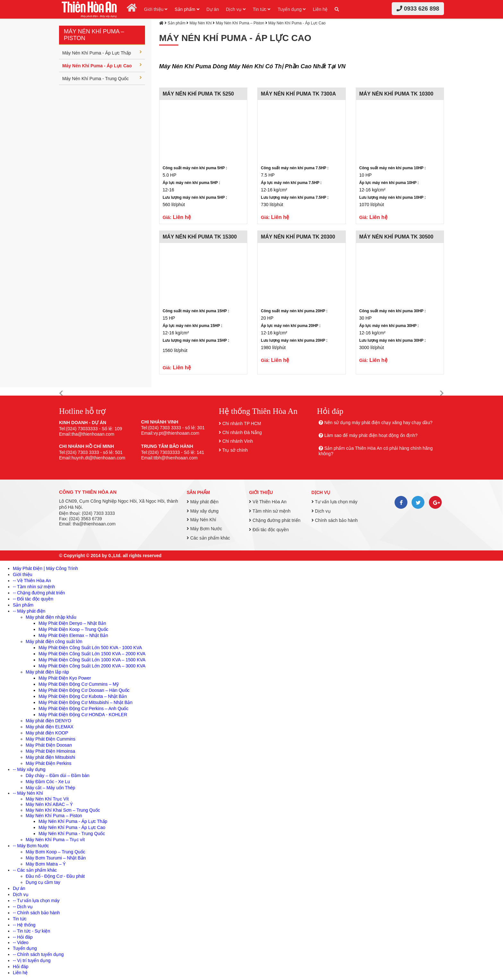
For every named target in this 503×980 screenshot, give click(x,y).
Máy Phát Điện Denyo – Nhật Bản (72, 623)
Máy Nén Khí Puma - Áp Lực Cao (102, 65)
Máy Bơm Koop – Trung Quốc (55, 852)
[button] (61, 394)
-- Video (21, 942)
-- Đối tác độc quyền (33, 599)
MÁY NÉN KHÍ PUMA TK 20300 (298, 237)
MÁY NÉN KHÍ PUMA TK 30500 (396, 237)
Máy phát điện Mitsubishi (50, 757)
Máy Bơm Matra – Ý (46, 864)
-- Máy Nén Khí (28, 793)
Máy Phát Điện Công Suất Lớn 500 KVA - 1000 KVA (90, 648)
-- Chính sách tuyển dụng (38, 954)
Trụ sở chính (235, 450)
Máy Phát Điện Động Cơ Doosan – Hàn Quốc (84, 690)
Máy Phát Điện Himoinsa (50, 751)
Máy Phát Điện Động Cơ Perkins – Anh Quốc (83, 708)
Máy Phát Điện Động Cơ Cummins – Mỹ (79, 684)
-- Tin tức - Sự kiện (31, 931)
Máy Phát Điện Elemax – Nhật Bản (73, 635)
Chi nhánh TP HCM (242, 423)
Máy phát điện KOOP (47, 733)
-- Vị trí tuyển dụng (32, 960)
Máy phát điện (203, 502)
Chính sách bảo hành (335, 520)
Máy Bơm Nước (204, 529)
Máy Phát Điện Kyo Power (65, 678)
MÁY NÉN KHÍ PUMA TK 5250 (198, 94)
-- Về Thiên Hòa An (32, 581)
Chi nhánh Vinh (238, 441)
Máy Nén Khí (201, 23)
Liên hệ (320, 9)
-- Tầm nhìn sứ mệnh (34, 587)
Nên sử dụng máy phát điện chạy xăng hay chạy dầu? (378, 423)
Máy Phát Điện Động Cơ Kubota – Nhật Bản (83, 696)
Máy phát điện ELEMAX (50, 727)
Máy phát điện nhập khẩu (51, 617)
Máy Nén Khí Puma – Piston (240, 23)
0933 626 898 (418, 9)
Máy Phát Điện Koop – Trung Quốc (73, 629)
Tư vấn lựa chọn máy (334, 502)
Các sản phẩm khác (208, 538)
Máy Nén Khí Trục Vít (47, 799)
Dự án (213, 9)
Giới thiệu (156, 9)
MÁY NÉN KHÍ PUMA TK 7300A (298, 94)
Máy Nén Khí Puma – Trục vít (55, 840)
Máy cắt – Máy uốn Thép (50, 788)
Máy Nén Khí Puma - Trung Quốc (102, 78)
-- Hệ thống (24, 925)
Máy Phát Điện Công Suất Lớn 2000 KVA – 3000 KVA (92, 666)
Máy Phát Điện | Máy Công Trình (45, 568)
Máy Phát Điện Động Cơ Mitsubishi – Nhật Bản (85, 702)
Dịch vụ (236, 9)
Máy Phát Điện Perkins (49, 763)
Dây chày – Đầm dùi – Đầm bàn (58, 775)
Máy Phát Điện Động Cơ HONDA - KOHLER (83, 715)
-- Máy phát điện (29, 611)
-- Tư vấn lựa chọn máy (36, 900)
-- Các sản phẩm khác (35, 870)
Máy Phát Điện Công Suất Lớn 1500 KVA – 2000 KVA (92, 654)
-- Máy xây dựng (29, 769)
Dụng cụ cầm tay (43, 882)
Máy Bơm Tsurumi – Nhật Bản (56, 858)
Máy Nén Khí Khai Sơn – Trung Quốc (63, 810)
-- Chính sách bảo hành (36, 913)
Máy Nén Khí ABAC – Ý (49, 804)
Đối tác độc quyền (269, 530)
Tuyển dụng (292, 9)
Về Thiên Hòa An (268, 502)
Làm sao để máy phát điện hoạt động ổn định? (371, 435)
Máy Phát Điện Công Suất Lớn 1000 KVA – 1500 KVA (92, 660)
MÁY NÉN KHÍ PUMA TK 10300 (396, 94)
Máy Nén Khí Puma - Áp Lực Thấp (102, 53)
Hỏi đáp (21, 967)
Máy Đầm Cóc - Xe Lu (48, 782)
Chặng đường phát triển (275, 520)
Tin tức (262, 9)
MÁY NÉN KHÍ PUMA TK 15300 (200, 237)
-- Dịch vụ (23, 907)
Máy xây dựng (203, 511)
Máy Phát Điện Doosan (49, 745)
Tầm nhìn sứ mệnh (270, 511)
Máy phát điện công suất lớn (54, 641)
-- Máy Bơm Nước (31, 846)
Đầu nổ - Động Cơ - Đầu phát (55, 876)
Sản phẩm (187, 9)
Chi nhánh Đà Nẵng (242, 432)
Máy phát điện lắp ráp (47, 672)
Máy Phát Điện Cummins (51, 739)
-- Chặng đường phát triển (39, 593)
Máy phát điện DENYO (48, 721)
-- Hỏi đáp (23, 937)
